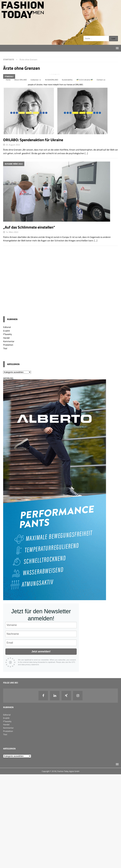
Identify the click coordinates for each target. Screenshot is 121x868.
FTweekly (7, 334)
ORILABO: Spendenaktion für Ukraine (33, 140)
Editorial (7, 327)
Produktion (8, 345)
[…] (86, 153)
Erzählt (6, 331)
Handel (6, 338)
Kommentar (9, 341)
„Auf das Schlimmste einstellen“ (29, 227)
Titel (5, 348)
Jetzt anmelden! (41, 652)
